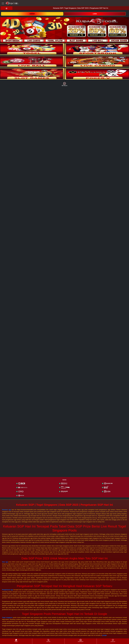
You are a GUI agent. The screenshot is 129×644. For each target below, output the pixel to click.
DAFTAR (32, 14)
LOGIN (95, 14)
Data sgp (5, 562)
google (104, 635)
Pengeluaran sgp (7, 590)
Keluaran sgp (6, 510)
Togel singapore (7, 617)
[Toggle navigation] (3, 3)
